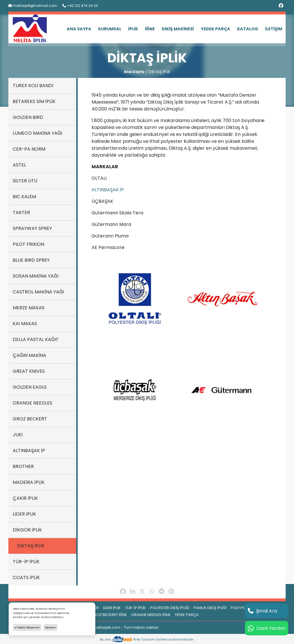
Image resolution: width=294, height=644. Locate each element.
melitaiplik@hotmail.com (33, 6)
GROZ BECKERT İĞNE (109, 615)
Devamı (51, 627)
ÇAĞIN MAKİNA (29, 355)
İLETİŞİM (274, 29)
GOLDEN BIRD (28, 117)
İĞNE (150, 29)
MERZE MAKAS (29, 308)
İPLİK (133, 29)
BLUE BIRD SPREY (31, 260)
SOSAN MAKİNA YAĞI (36, 276)
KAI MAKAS (25, 324)
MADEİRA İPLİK (29, 482)
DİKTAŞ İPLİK (31, 546)
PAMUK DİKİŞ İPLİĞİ (210, 608)
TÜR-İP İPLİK (26, 562)
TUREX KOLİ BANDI (33, 86)
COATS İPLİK (26, 577)
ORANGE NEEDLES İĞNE (151, 615)
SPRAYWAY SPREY (32, 228)
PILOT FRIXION (28, 244)
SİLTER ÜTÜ (25, 181)
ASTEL (19, 165)
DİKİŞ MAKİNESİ (178, 29)
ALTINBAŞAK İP (29, 451)
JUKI (18, 435)
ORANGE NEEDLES (32, 403)
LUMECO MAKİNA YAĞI (37, 133)
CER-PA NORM (29, 149)
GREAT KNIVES (29, 371)
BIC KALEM (24, 197)
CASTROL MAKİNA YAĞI (38, 292)
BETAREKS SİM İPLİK (34, 101)
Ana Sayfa (134, 72)
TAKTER (21, 213)
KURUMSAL (110, 29)
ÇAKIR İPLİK (25, 498)
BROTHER (23, 466)
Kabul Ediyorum (27, 627)
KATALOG (248, 29)
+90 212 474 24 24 (80, 6)
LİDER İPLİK (24, 514)
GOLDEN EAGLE (30, 387)
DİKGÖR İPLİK (27, 530)
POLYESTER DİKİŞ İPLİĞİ (170, 608)
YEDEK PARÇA (215, 29)
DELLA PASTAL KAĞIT (36, 339)
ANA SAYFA (79, 29)
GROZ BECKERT (30, 419)
